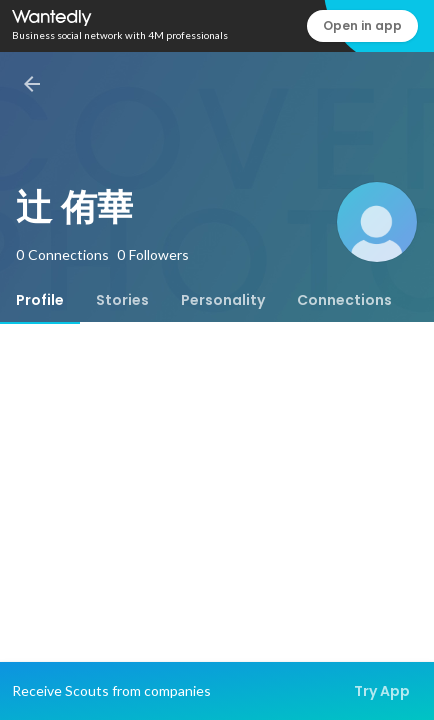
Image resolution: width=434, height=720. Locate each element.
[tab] (40, 300)
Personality (223, 300)
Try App (382, 691)
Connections (344, 300)
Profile (40, 300)
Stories (122, 300)
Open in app (362, 25)
